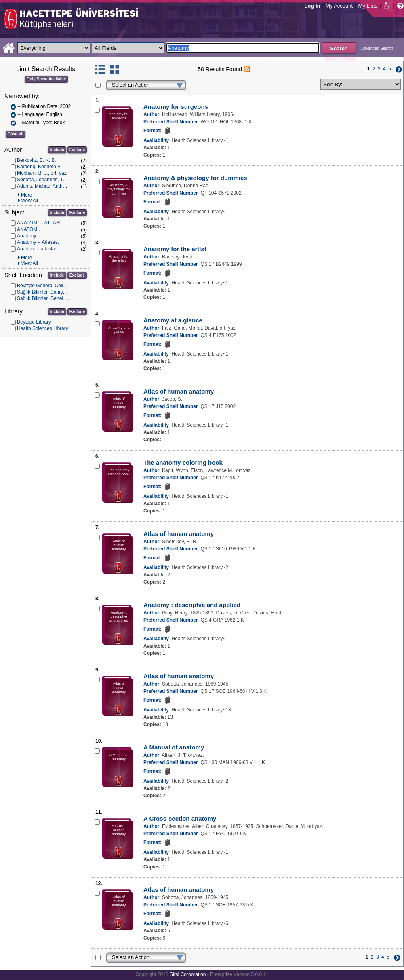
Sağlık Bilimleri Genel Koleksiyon (52, 298)
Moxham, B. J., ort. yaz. (42, 173)
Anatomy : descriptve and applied (192, 605)
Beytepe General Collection (46, 286)
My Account (339, 6)
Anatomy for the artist (175, 249)
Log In (312, 6)
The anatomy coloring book (183, 462)
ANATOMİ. (28, 229)
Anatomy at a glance (173, 320)
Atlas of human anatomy (179, 391)
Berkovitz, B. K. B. (37, 160)
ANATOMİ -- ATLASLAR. (43, 223)
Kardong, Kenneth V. (39, 167)
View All (29, 201)
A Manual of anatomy (174, 747)
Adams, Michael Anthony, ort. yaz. (54, 186)
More (26, 195)
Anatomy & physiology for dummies (195, 178)
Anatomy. (27, 236)
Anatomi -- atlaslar (37, 249)
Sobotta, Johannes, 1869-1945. (51, 180)
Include (57, 150)
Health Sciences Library (43, 328)
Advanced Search (377, 48)
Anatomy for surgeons (176, 107)
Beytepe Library (34, 322)
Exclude (77, 150)
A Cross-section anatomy (180, 818)
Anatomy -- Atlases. (38, 242)
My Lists (368, 6)
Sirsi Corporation (188, 974)
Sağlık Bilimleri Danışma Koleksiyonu (57, 292)
